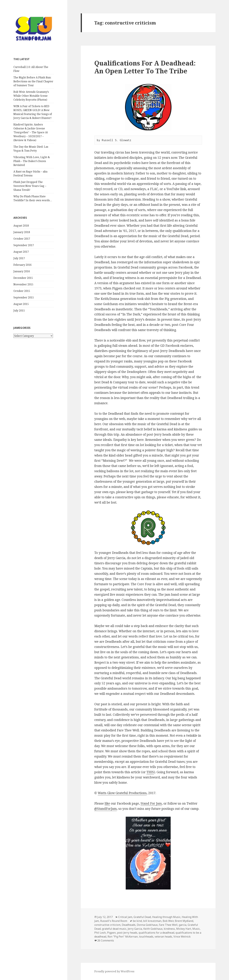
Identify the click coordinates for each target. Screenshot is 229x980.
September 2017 (24, 245)
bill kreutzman (152, 921)
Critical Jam (125, 917)
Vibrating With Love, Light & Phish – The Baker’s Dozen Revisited (32, 161)
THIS (150, 772)
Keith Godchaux (153, 929)
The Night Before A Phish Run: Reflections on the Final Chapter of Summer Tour (33, 81)
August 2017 (21, 252)
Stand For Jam (151, 803)
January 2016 (22, 271)
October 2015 (22, 291)
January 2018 (22, 232)
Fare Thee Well (168, 925)
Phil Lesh (100, 933)
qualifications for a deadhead (156, 933)
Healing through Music (166, 917)
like (107, 803)
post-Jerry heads (127, 933)
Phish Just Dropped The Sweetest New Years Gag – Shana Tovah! (30, 186)
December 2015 (23, 278)
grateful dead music (114, 929)
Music (196, 929)
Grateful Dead (142, 917)
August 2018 (21, 226)
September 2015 (24, 297)
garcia (183, 925)
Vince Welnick (182, 937)
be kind (137, 921)
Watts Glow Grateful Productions (122, 793)
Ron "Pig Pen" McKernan (123, 937)
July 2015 (19, 310)
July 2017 (19, 258)
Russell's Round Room (114, 921)
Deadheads (129, 925)
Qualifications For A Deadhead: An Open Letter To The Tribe (145, 67)
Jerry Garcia (135, 929)
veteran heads (163, 937)
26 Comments (106, 940)
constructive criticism (107, 925)
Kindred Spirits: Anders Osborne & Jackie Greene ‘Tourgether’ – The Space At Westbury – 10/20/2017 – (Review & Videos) (31, 132)
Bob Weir (168, 921)
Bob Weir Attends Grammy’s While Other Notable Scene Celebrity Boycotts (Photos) (31, 96)
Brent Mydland (184, 921)
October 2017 (22, 239)
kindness (169, 929)
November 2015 (23, 284)
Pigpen (111, 933)
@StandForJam (106, 809)
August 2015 (21, 304)
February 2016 (22, 265)
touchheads (146, 937)
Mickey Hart (184, 929)
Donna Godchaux (147, 925)
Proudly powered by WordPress (114, 971)
